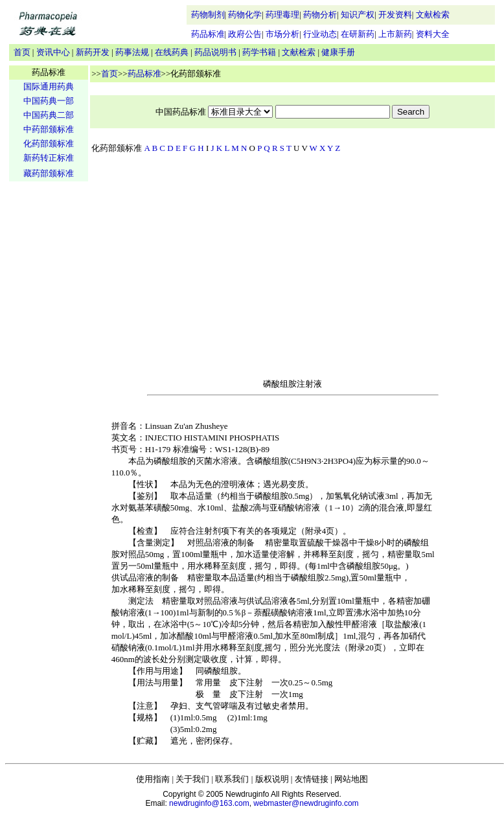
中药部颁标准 (49, 129)
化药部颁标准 (49, 143)
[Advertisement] (49, 386)
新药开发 (93, 52)
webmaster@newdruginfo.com (306, 803)
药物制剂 (208, 15)
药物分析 (320, 15)
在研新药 (358, 34)
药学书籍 (259, 52)
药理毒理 (282, 15)
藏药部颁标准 (49, 173)
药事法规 (132, 52)
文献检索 (433, 15)
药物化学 (245, 15)
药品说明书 (215, 52)
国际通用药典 (49, 86)
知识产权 (358, 15)
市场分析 (282, 34)
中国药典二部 (49, 115)
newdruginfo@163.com (209, 803)
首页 (22, 52)
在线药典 (172, 52)
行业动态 (320, 34)
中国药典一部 (49, 101)
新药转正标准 (49, 158)
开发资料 (395, 15)
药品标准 (208, 34)
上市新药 (395, 34)
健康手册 (338, 52)
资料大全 (433, 34)
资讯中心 (53, 52)
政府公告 (245, 34)
